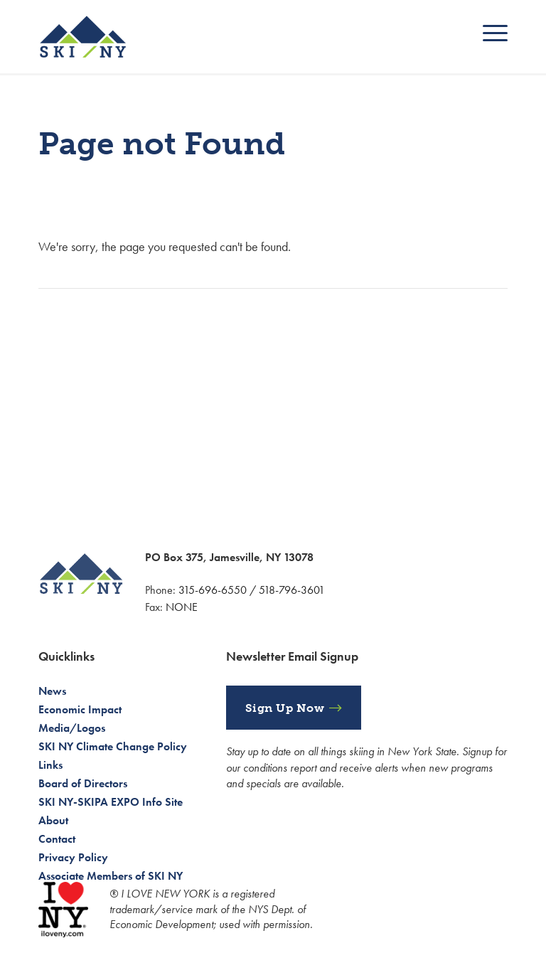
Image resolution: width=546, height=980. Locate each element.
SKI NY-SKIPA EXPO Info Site (111, 802)
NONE (182, 607)
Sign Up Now (285, 708)
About (53, 820)
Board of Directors (83, 783)
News (52, 691)
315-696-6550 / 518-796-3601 (252, 590)
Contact (57, 839)
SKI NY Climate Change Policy (113, 746)
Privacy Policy (73, 857)
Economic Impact (80, 709)
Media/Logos (72, 728)
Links (50, 765)
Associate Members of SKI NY (111, 876)
